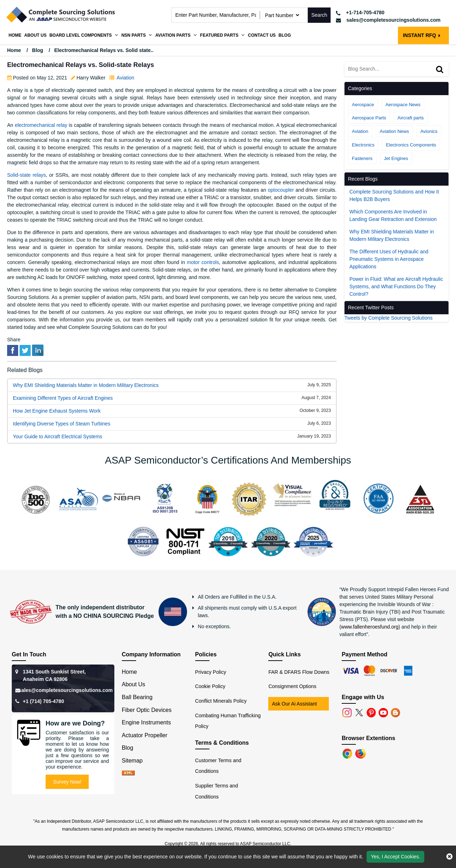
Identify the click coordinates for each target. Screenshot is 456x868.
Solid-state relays (27, 175)
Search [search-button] (319, 15)
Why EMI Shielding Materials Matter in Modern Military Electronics (86, 385)
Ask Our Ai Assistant (294, 704)
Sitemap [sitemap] (135, 761)
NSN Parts (134, 35)
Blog (285, 35)
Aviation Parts (173, 35)
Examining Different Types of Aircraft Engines (63, 398)
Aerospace (363, 105)
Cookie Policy (210, 686)
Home (15, 35)
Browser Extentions (368, 738)
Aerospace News (403, 105)
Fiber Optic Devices (147, 710)
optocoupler (281, 190)
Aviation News (394, 131)
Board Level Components (81, 35)
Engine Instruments (146, 722)
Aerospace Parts (369, 118)
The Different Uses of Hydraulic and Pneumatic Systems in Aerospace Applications (389, 259)
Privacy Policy (211, 672)
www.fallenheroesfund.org (370, 627)
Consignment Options (292, 686)
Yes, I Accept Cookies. (396, 857)
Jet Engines (396, 158)
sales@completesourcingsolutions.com (66, 690)
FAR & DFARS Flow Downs (299, 672)
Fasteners (362, 158)
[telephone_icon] (388, 13)
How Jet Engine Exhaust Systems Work (57, 411)
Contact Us (262, 35)
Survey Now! (67, 782)
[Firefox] (361, 753)
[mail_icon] (388, 20)
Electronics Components (411, 145)
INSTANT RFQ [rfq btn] (422, 35)
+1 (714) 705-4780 (43, 701)
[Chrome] (348, 753)
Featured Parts (219, 35)
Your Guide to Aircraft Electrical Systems (58, 436)
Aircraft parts (411, 118)
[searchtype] (282, 15)
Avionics (429, 131)
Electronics (363, 145)
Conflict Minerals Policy (221, 701)
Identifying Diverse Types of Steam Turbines (62, 424)
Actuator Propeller (145, 735)
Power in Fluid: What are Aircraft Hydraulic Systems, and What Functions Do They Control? (396, 286)
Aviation (125, 78)
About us (35, 35)
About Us (134, 684)
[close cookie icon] (449, 857)
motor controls (203, 262)
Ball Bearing (137, 697)
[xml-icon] (128, 773)
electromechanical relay (41, 125)
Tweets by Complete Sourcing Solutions (388, 318)
